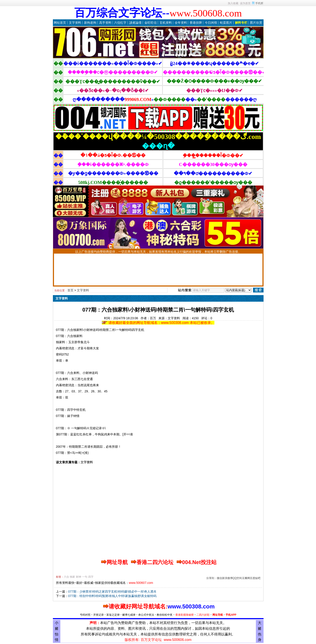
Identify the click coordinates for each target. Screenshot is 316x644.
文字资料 (75, 23)
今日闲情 (211, 23)
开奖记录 (99, 615)
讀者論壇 (135, 23)
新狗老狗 (90, 23)
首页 (70, 290)
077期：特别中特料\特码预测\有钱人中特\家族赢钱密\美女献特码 (112, 596)
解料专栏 (241, 23)
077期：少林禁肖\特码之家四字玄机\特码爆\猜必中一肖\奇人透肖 (112, 592)
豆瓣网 (246, 578)
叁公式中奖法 (146, 615)
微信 (219, 578)
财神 (79, 577)
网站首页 (60, 23)
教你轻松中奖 (165, 615)
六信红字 (120, 23)
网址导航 (218, 615)
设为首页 (245, 3)
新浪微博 (227, 578)
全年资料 (181, 23)
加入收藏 (233, 3)
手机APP (231, 615)
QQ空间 (237, 578)
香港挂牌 (196, 23)
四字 (91, 577)
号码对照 (85, 615)
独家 (72, 577)
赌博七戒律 (129, 615)
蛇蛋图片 (226, 23)
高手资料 (105, 23)
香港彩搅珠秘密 (185, 615)
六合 (66, 577)
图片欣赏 (256, 23)
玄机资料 (166, 23)
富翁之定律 (113, 615)
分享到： (212, 578)
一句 (85, 577)
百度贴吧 (255, 578)
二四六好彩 (203, 615)
